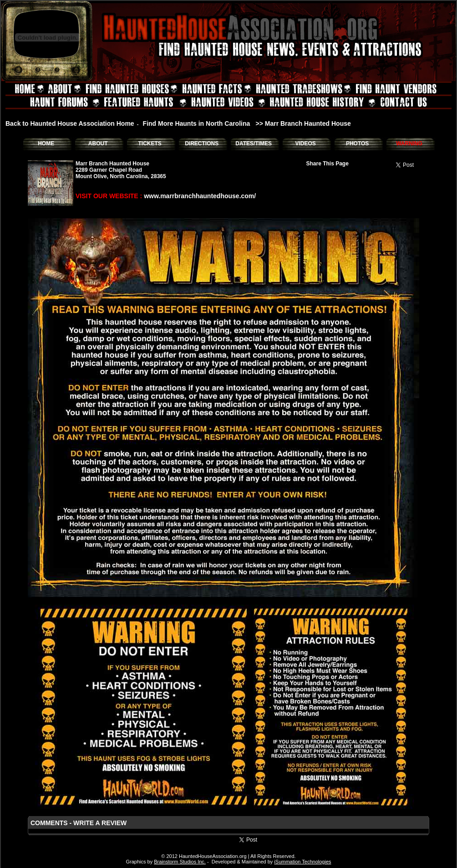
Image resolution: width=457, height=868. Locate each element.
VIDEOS (305, 144)
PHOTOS (357, 144)
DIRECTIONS (202, 144)
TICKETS (150, 144)
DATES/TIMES (254, 144)
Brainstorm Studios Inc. (180, 862)
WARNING (409, 144)
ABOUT (98, 144)
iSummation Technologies (302, 862)
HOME (46, 144)
